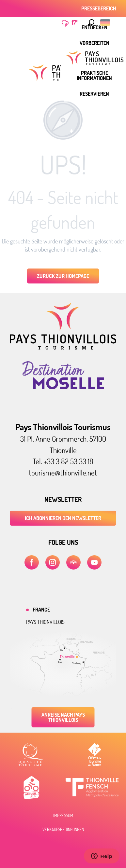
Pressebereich (99, 8)
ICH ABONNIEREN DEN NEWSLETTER (63, 518)
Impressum (63, 816)
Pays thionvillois (45, 622)
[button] (91, 22)
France (41, 610)
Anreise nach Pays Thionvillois (63, 717)
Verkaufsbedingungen (63, 830)
